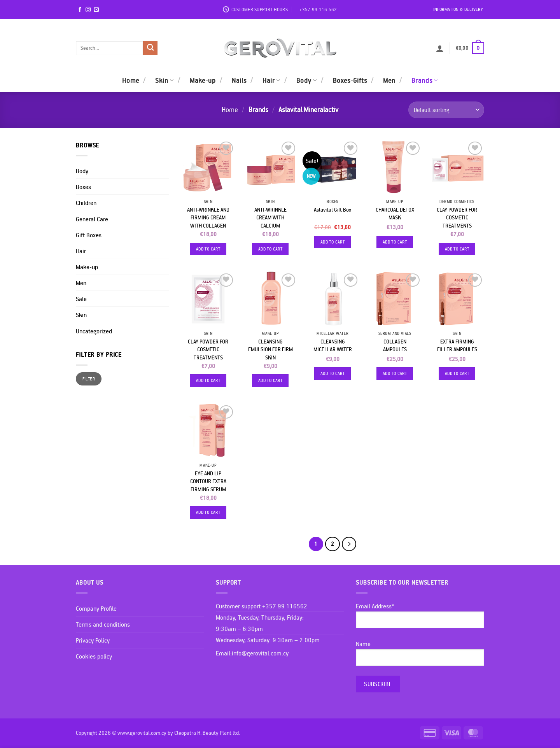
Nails (239, 80)
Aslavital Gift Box (332, 210)
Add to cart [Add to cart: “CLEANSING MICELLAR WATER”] (332, 373)
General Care (92, 219)
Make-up (203, 80)
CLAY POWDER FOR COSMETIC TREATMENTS (457, 218)
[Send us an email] (96, 10)
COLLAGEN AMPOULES (395, 346)
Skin (164, 80)
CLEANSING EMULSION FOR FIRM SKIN (270, 349)
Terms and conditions (103, 624)
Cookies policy (94, 656)
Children (86, 203)
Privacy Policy (93, 640)
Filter (89, 379)
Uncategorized (94, 331)
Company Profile (96, 608)
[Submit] (150, 48)
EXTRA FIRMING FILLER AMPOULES (457, 346)
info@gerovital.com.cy (260, 653)
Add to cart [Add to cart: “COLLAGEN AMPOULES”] (395, 373)
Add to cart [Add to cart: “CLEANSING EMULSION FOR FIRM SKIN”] (270, 380)
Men (389, 80)
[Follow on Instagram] (88, 10)
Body (307, 80)
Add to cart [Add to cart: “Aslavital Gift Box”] (332, 242)
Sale (81, 299)
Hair (271, 80)
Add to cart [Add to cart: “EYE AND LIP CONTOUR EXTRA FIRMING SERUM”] (208, 512)
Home (131, 80)
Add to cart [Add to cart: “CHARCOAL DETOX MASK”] (395, 242)
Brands (425, 80)
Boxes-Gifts (350, 80)
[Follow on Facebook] (80, 10)
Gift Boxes (89, 235)
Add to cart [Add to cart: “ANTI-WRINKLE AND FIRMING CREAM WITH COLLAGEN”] (208, 249)
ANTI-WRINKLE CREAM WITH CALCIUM (270, 218)
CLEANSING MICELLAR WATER (333, 346)
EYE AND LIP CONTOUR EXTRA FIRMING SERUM (208, 481)
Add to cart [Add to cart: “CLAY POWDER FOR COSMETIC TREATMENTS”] (457, 249)
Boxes (83, 187)
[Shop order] (446, 110)
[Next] (349, 544)
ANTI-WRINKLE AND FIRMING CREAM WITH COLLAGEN (208, 218)
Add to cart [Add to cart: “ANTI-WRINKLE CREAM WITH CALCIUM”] (270, 249)
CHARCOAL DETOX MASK (395, 214)
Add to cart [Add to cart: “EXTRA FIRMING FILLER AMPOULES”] (457, 373)
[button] (440, 48)
